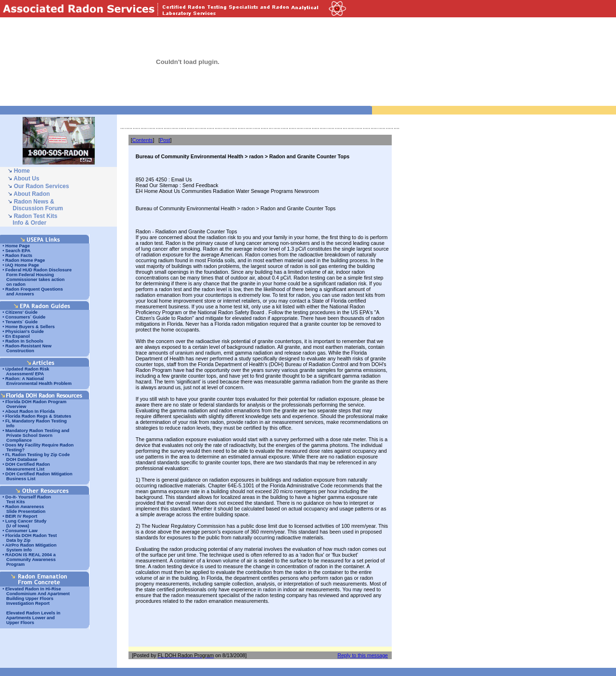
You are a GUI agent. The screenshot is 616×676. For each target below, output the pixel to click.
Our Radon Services (42, 186)
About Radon (32, 194)
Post (165, 140)
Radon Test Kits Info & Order (32, 219)
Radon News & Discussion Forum (35, 205)
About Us (26, 179)
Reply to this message (363, 655)
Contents (143, 140)
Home (22, 171)
